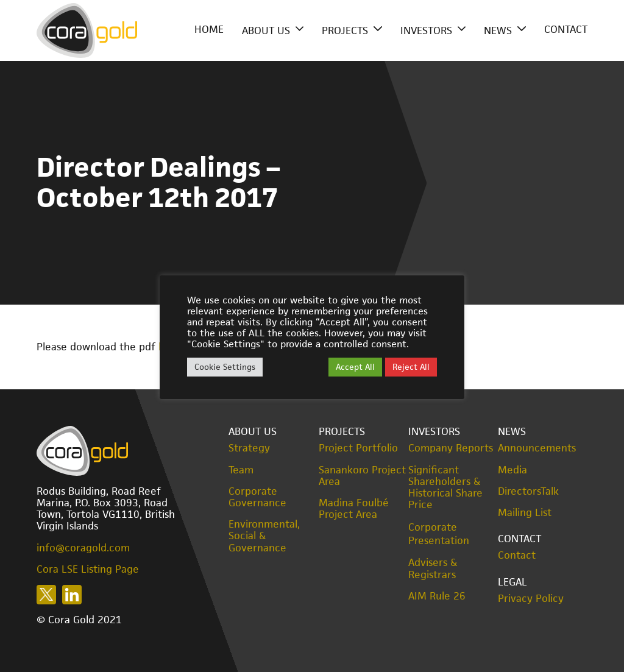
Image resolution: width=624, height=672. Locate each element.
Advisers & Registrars (433, 568)
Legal (512, 582)
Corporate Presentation (439, 534)
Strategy (249, 448)
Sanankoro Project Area (362, 476)
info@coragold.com (83, 548)
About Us (266, 30)
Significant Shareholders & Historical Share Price (445, 488)
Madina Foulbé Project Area (354, 509)
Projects (345, 30)
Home (209, 29)
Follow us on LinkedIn (72, 595)
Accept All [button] (355, 367)
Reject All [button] (411, 367)
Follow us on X (46, 595)
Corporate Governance (257, 497)
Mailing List (525, 513)
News (498, 30)
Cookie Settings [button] (225, 367)
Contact (566, 29)
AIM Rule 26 (437, 596)
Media (512, 470)
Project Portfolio (358, 448)
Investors (426, 30)
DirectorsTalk (528, 491)
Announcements (537, 448)
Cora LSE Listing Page (88, 569)
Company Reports (451, 448)
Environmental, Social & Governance (264, 536)
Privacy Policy (531, 599)
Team (241, 470)
